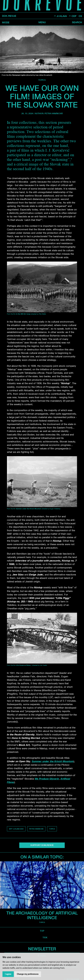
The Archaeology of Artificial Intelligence (42, 915)
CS (80, 16)
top (42, 931)
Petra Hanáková (54, 113)
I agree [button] (8, 974)
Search (77, 22)
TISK (45, 937)
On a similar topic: (42, 857)
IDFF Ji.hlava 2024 (16, 829)
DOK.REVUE (9, 16)
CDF (74, 16)
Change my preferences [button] (28, 974)
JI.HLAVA (62, 16)
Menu (42, 22)
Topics (42, 80)
